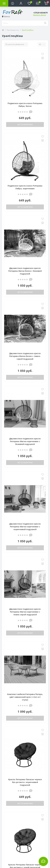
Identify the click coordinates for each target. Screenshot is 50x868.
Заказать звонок (40, 15)
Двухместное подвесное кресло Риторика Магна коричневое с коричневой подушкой (25, 527)
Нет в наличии (25, 125)
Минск (6, 16)
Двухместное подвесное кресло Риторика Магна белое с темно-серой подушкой (25, 356)
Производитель (13, 30)
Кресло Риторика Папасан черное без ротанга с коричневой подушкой (25, 782)
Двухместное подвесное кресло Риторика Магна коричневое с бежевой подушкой (25, 441)
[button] (21, 3)
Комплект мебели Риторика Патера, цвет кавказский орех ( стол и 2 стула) (25, 697)
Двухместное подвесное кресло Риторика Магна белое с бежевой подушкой (25, 271)
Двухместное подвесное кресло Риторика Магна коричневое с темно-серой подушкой (25, 612)
